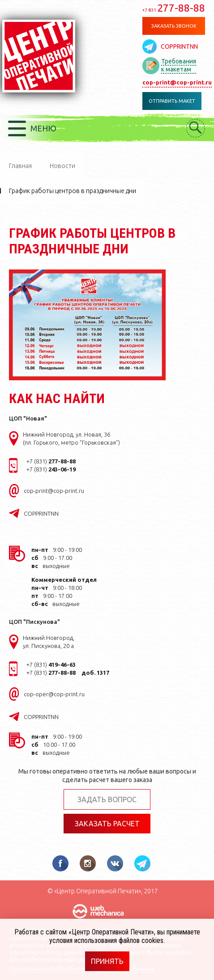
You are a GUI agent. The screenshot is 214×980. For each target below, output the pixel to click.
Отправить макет (172, 101)
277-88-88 (174, 8)
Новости (62, 166)
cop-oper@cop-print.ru (54, 694)
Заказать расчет (107, 824)
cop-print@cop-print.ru (177, 82)
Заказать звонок (174, 26)
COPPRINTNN (179, 46)
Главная (20, 166)
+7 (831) (51, 461)
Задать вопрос (107, 799)
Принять (107, 961)
